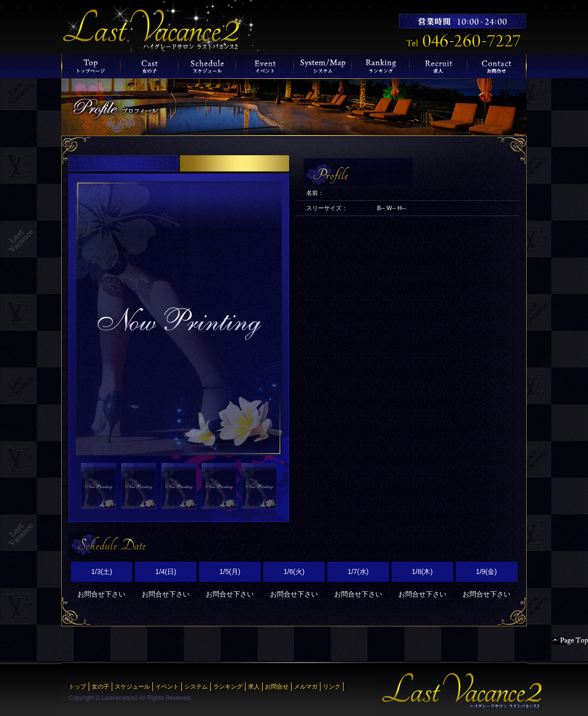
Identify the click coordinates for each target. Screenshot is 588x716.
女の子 (100, 687)
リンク (332, 687)
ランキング (228, 687)
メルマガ (306, 687)
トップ (77, 687)
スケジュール (132, 687)
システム (196, 687)
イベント (167, 687)
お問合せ (277, 687)
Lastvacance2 (120, 698)
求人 (254, 687)
